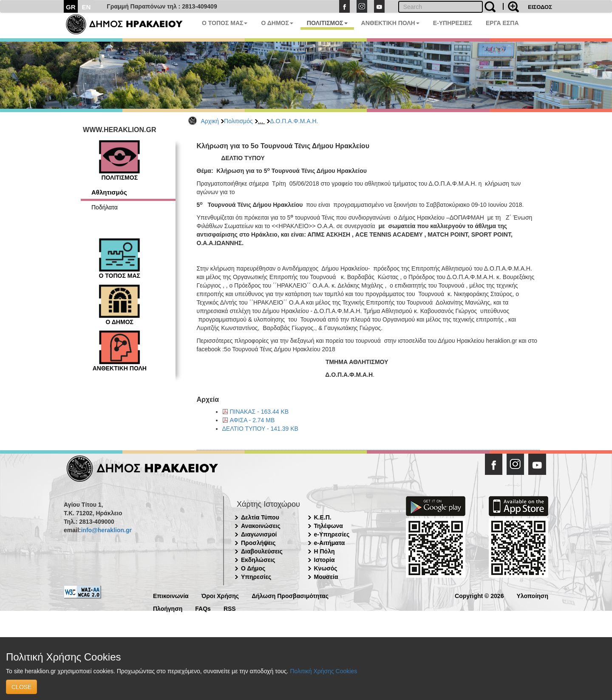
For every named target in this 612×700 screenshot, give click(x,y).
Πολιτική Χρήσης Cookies (323, 671)
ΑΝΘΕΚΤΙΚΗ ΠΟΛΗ (390, 23)
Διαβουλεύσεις (262, 551)
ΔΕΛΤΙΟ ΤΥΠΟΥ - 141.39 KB (260, 429)
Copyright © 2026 (479, 595)
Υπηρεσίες (256, 577)
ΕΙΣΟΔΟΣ (540, 7)
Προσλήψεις (258, 543)
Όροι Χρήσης (220, 595)
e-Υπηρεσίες (332, 534)
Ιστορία (324, 560)
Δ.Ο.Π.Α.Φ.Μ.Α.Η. (294, 121)
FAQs (203, 608)
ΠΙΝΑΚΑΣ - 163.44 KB (259, 412)
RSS (230, 608)
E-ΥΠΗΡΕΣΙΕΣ (453, 23)
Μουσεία (326, 577)
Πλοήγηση (168, 608)
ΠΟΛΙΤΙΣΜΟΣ (327, 23)
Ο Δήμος (253, 568)
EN (86, 7)
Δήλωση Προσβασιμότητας (290, 595)
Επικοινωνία (171, 595)
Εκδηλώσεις (258, 560)
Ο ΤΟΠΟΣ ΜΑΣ (225, 23)
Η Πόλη (324, 551)
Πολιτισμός (238, 121)
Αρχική (210, 121)
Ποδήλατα (105, 207)
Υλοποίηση (532, 595)
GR (71, 7)
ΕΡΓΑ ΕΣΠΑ (502, 23)
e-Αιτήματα (330, 543)
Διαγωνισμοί (259, 534)
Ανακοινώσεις (261, 526)
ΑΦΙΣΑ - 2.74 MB (252, 420)
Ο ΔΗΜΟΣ (277, 23)
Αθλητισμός (109, 192)
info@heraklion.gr (106, 530)
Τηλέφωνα (329, 526)
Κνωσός (326, 568)
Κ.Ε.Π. (323, 517)
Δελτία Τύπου (260, 517)
